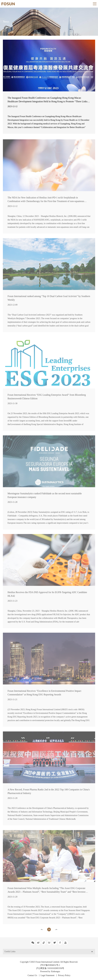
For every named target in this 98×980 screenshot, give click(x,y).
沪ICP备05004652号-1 (50, 965)
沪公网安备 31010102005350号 (50, 968)
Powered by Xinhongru (50, 971)
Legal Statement (48, 975)
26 (49, 929)
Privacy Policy (64, 975)
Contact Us (32, 975)
